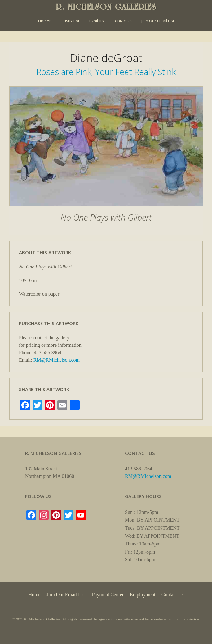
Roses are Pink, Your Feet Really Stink (106, 72)
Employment (143, 595)
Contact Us (123, 21)
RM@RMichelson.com (57, 360)
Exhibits (97, 21)
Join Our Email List (158, 21)
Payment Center (108, 595)
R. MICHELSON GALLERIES (106, 7)
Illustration (71, 21)
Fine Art (45, 21)
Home (34, 595)
